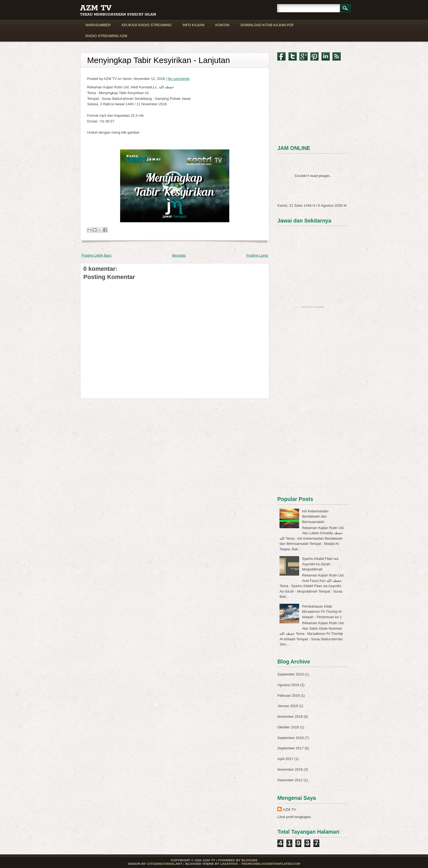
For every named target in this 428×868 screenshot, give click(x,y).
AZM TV (96, 8)
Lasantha (229, 864)
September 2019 (290, 674)
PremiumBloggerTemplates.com (271, 864)
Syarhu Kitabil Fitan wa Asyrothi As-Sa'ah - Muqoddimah (320, 564)
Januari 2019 (288, 706)
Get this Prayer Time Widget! (313, 307)
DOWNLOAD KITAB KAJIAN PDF (267, 25)
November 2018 (290, 717)
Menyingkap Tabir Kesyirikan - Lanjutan (158, 60)
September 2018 (290, 738)
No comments (179, 79)
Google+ (304, 56)
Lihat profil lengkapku (294, 817)
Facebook (281, 56)
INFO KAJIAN (194, 25)
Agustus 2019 (288, 685)
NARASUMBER (98, 25)
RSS (337, 56)
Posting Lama (257, 255)
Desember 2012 (290, 780)
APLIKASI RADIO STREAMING (147, 25)
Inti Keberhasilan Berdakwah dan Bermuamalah (315, 516)
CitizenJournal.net (165, 864)
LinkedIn (326, 56)
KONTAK (223, 25)
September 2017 (290, 748)
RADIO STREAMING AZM (106, 36)
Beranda (179, 255)
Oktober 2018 (288, 727)
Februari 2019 (288, 696)
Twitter (293, 56)
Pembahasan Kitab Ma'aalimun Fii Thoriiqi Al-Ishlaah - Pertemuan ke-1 (322, 612)
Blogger (249, 860)
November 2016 (290, 769)
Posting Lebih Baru (96, 255)
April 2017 (285, 759)
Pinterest (314, 56)
